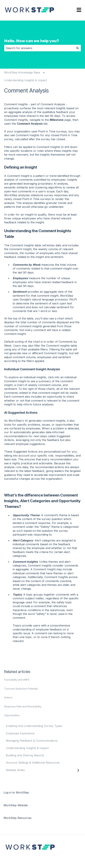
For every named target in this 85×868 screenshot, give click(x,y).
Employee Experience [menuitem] (20, 733)
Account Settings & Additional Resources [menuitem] (33, 763)
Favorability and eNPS (17, 680)
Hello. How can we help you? (32, 41)
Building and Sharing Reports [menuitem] (25, 755)
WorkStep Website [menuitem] (16, 805)
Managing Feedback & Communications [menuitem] (32, 741)
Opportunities (12, 715)
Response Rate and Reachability (23, 706)
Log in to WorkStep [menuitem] (16, 792)
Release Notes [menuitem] (15, 770)
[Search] (78, 48)
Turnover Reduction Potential (21, 689)
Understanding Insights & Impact (25, 80)
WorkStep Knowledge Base (22, 72)
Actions (8, 697)
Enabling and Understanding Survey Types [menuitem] (34, 726)
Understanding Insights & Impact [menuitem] (27, 748)
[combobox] (39, 48)
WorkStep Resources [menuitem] (18, 818)
